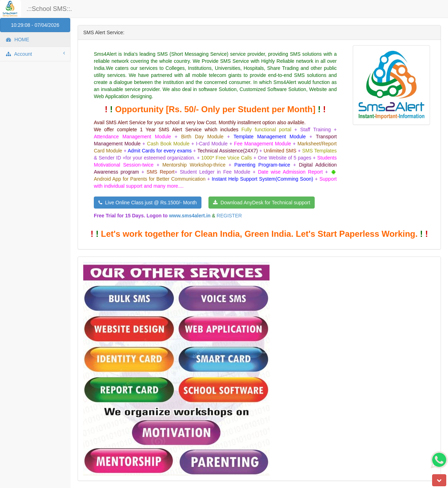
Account (35, 54)
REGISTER (229, 216)
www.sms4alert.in (190, 216)
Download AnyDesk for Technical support (262, 203)
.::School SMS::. (49, 9)
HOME (17, 40)
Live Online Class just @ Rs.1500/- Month (148, 203)
